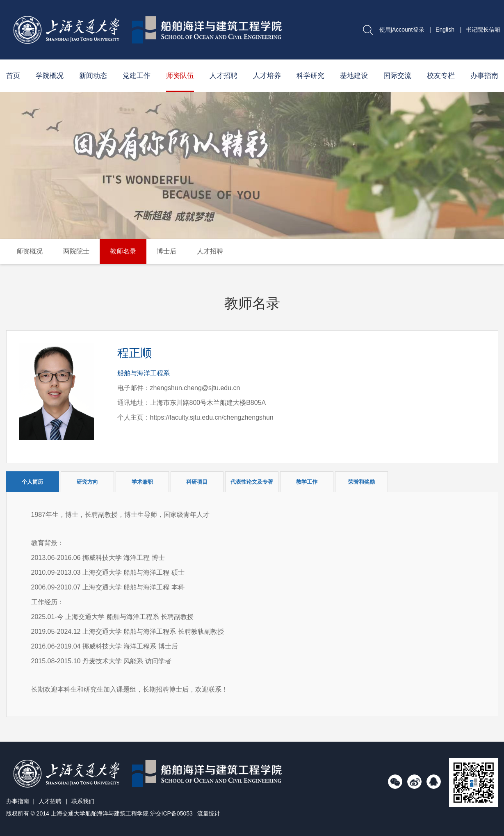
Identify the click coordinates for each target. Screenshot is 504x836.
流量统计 (209, 813)
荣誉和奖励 (361, 482)
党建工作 (137, 76)
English (445, 30)
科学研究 (310, 76)
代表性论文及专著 (252, 482)
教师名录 (123, 251)
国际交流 (397, 76)
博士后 (166, 251)
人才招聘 (223, 76)
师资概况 (30, 251)
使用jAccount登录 (402, 30)
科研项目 (197, 482)
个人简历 (32, 482)
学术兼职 (142, 482)
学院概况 (50, 76)
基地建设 (354, 76)
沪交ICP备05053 (171, 813)
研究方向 (87, 482)
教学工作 (307, 482)
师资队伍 (180, 76)
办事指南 (484, 76)
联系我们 (83, 801)
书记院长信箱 (483, 30)
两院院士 (76, 251)
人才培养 (267, 76)
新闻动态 (93, 76)
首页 (13, 76)
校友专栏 (441, 76)
